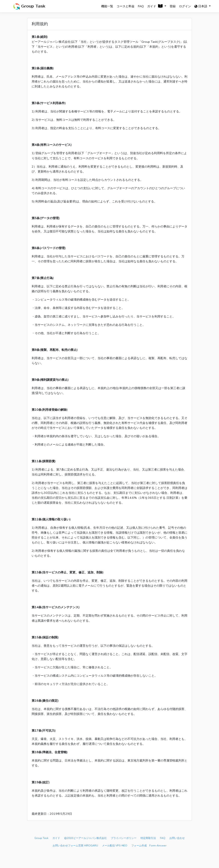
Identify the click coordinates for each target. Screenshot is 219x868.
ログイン (185, 6)
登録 (173, 6)
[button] (157, 6)
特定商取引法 (148, 838)
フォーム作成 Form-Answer (149, 846)
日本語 (203, 6)
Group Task (29, 6)
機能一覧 (107, 6)
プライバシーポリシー (124, 838)
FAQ (141, 6)
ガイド (56, 838)
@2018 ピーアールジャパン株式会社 (85, 838)
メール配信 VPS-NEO (115, 846)
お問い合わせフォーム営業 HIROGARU (75, 846)
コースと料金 (126, 6)
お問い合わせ (177, 838)
